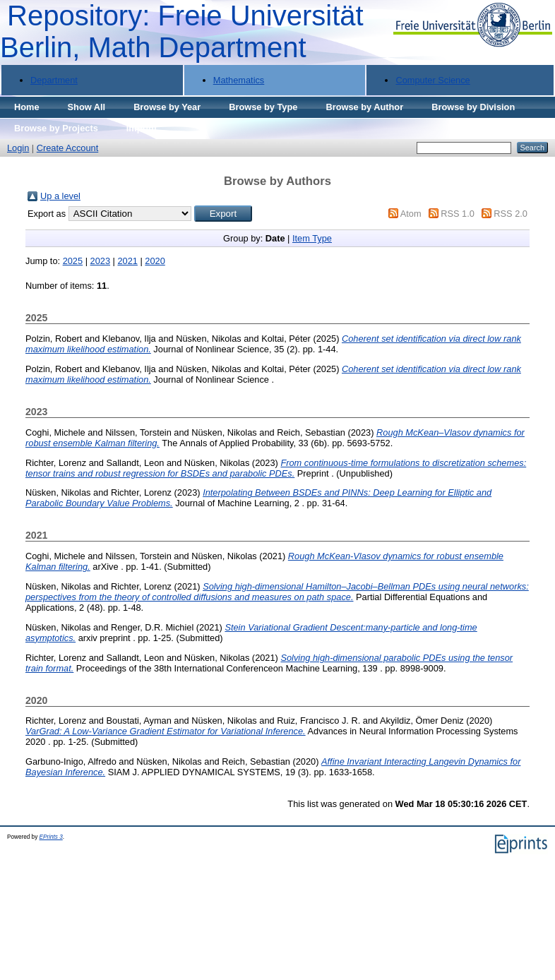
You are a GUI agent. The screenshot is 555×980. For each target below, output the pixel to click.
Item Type (312, 238)
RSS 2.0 (511, 214)
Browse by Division (473, 107)
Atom (411, 214)
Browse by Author (364, 107)
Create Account (68, 148)
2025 (73, 261)
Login (18, 148)
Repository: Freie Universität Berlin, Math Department (182, 31)
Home (27, 107)
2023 (100, 261)
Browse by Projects (56, 128)
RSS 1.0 (458, 214)
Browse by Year (167, 107)
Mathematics (239, 80)
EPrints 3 (51, 837)
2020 (155, 261)
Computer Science (432, 80)
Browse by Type (263, 107)
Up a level (60, 196)
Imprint (142, 128)
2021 (127, 261)
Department (54, 80)
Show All (87, 107)
